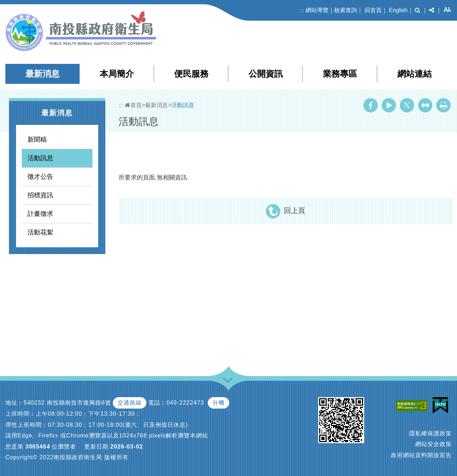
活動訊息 (40, 158)
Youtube (389, 105)
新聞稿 (37, 140)
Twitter (407, 105)
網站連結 (415, 74)
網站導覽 (317, 10)
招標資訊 (40, 195)
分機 (219, 403)
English (398, 10)
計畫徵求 (40, 214)
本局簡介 (117, 74)
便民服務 (191, 74)
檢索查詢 (346, 10)
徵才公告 (40, 177)
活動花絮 (40, 232)
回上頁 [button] (295, 211)
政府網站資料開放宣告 (421, 455)
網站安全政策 (433, 444)
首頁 (133, 105)
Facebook (371, 105)
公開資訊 (266, 74)
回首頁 (373, 10)
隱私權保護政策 (430, 433)
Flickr (425, 105)
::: (302, 11)
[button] (418, 10)
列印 (443, 105)
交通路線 (130, 403)
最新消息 (42, 74)
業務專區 (340, 74)
